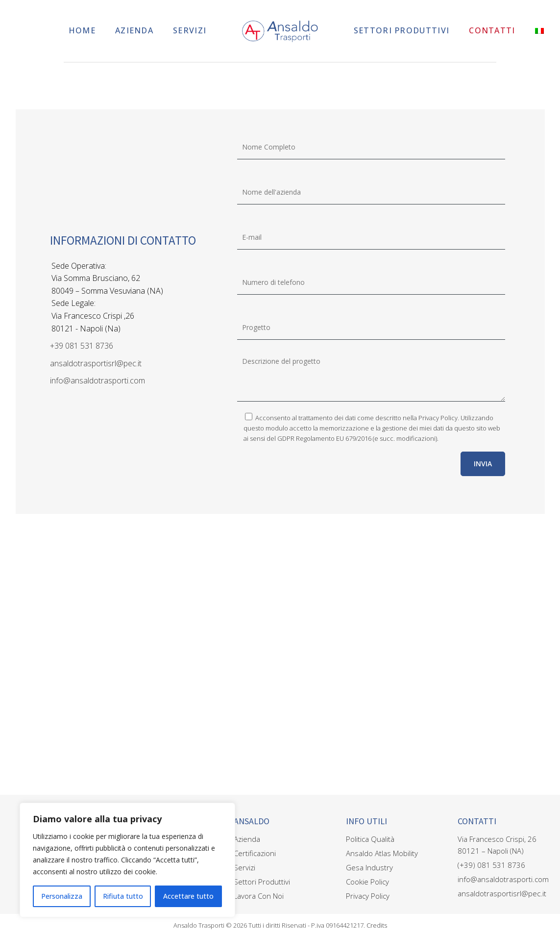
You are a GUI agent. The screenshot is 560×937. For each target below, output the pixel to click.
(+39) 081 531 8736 (491, 865)
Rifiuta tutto (123, 896)
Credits (377, 925)
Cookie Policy (367, 882)
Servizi (190, 30)
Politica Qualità (370, 839)
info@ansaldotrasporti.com (97, 380)
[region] (127, 860)
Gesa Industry (369, 867)
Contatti (492, 30)
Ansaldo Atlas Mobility (382, 853)
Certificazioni (255, 853)
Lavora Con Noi (259, 896)
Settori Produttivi (402, 30)
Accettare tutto (188, 896)
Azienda (134, 30)
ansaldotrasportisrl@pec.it (96, 363)
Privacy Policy (438, 418)
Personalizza (62, 896)
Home (82, 30)
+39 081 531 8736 (82, 346)
